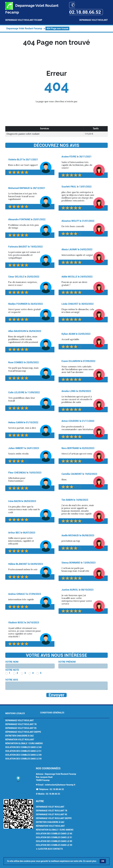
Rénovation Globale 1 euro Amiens (24, 743)
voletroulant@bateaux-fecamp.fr (60, 785)
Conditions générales (52, 713)
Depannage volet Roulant (19, 720)
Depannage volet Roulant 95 (21, 728)
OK (103, 861)
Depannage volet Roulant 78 (21, 724)
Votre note (12, 670)
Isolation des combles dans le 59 (23, 759)
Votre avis (12, 680)
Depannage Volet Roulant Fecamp (24, 20)
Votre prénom (67, 662)
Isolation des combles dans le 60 (23, 747)
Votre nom (12, 662)
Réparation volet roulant (20, 740)
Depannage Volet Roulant (94, 20)
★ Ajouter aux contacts (49, 849)
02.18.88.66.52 (57, 789)
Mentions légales (15, 713)
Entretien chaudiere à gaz (19, 736)
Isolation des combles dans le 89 (23, 755)
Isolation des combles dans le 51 (23, 751)
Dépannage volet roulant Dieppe (23, 732)
